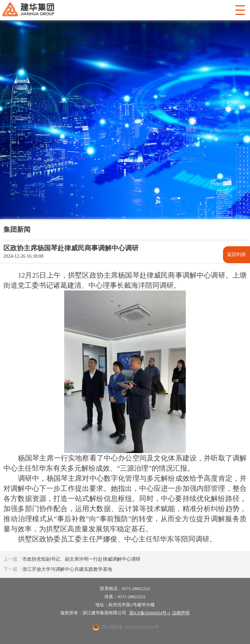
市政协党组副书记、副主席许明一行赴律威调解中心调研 (72, 559)
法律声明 (181, 613)
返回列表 (236, 255)
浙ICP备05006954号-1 (150, 613)
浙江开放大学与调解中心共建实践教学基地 (58, 569)
